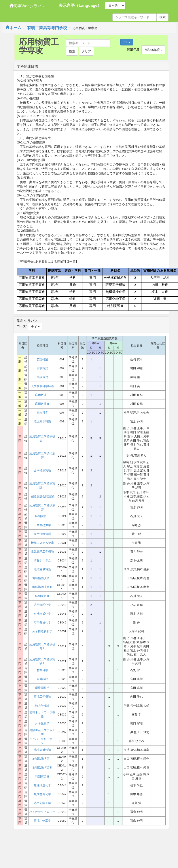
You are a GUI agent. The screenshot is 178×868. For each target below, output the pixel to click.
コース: (22, 326)
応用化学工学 (42, 803)
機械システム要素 (42, 543)
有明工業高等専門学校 (47, 28)
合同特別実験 (42, 470)
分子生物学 (42, 723)
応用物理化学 (42, 605)
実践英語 (42, 368)
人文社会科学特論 (42, 386)
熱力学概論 (42, 706)
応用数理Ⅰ (42, 395)
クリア (86, 51)
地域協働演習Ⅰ (42, 578)
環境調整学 (42, 688)
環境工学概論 (42, 697)
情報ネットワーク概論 (42, 714)
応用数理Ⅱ (42, 404)
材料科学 (42, 670)
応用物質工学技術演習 (42, 456)
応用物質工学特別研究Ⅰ (42, 439)
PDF (127, 42)
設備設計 (42, 679)
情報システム (42, 560)
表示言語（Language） (80, 6)
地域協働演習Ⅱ (42, 587)
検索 (163, 17)
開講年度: (134, 49)
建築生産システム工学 (42, 732)
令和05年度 (153, 50)
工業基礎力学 (42, 525)
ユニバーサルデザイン (42, 741)
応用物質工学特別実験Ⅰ (42, 486)
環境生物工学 (42, 821)
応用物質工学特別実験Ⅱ (42, 661)
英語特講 (42, 359)
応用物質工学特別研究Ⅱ (42, 646)
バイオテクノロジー (42, 812)
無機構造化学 (42, 785)
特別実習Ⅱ (42, 596)
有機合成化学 (42, 614)
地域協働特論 (42, 569)
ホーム (13, 28)
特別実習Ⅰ (42, 516)
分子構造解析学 (42, 631)
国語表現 (42, 377)
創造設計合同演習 (42, 496)
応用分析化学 (42, 622)
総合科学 (42, 413)
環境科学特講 (42, 421)
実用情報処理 (42, 534)
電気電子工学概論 (42, 552)
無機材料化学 (42, 794)
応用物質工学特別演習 (42, 507)
